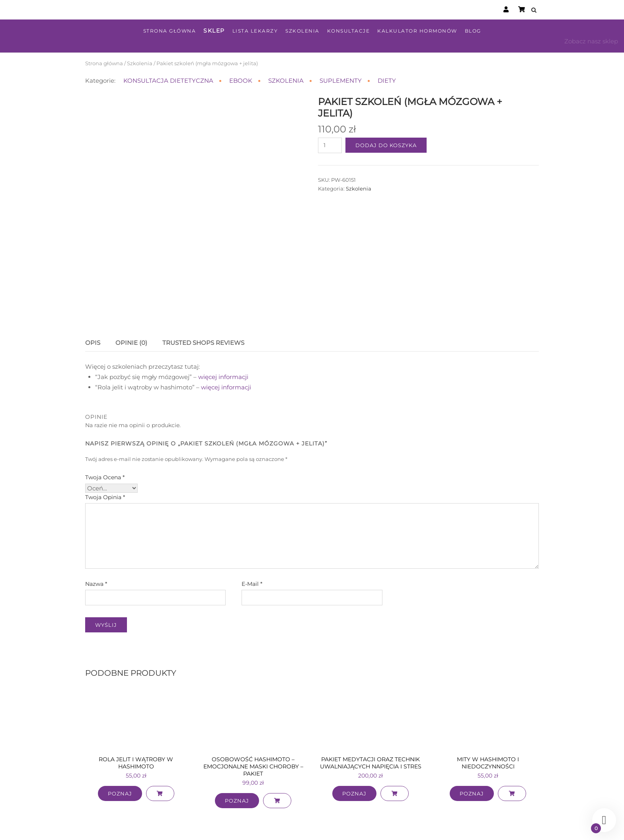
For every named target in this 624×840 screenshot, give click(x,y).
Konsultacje (349, 31)
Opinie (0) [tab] (131, 307)
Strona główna (170, 31)
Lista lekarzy (255, 31)
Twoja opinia (105, 461)
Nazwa (96, 548)
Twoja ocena (105, 441)
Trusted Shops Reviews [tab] (203, 307)
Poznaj (120, 758)
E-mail (252, 548)
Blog (473, 31)
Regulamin (319, 826)
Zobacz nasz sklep (591, 41)
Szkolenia (302, 31)
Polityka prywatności (367, 826)
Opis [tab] (93, 307)
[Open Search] (535, 11)
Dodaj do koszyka (386, 145)
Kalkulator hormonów (417, 31)
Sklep (214, 31)
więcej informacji (224, 341)
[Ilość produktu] (330, 145)
